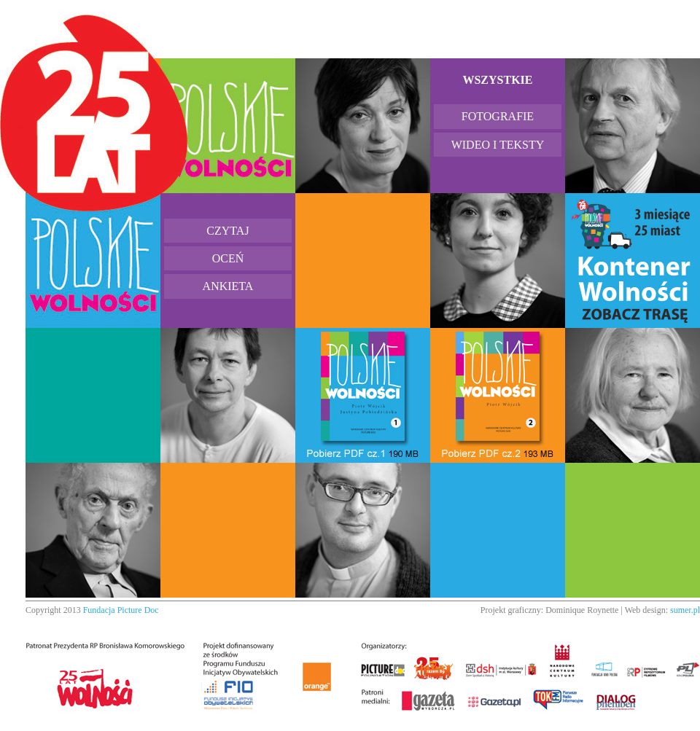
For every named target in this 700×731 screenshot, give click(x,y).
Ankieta (228, 286)
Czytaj (227, 231)
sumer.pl (685, 610)
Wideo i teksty (498, 145)
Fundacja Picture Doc (121, 610)
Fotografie (498, 116)
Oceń (228, 258)
